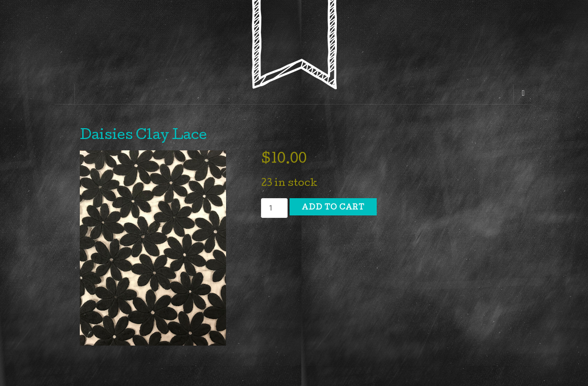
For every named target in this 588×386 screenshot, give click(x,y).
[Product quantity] (274, 208)
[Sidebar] (65, 94)
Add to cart (333, 208)
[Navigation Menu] (523, 94)
